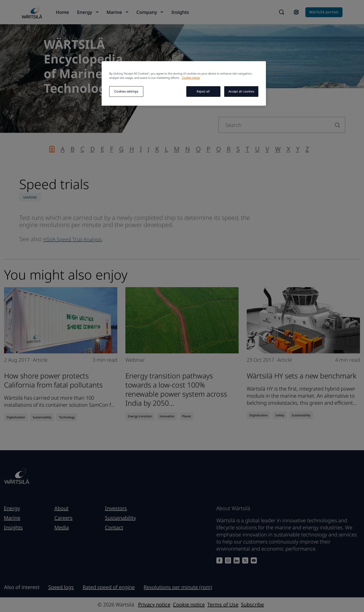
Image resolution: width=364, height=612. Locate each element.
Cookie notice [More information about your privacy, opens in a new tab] (191, 78)
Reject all (203, 91)
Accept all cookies (241, 91)
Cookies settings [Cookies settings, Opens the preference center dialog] (126, 91)
